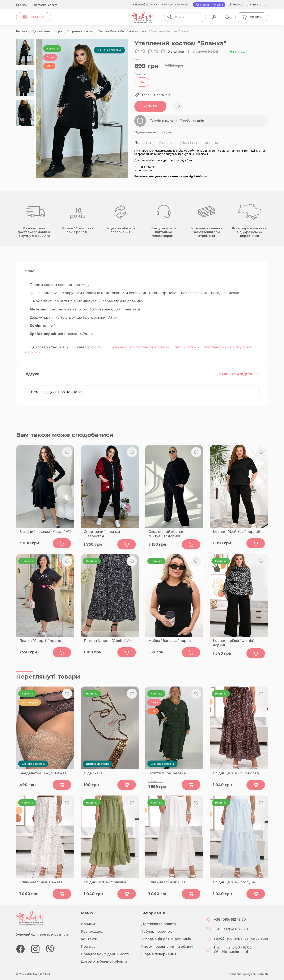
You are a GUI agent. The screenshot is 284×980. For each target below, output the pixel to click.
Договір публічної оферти (104, 961)
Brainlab (262, 974)
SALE (102, 347)
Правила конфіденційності (105, 954)
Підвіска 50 (94, 773)
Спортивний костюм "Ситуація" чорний (167, 534)
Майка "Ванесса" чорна (170, 641)
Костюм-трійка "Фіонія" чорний (234, 643)
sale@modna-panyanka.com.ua (248, 5)
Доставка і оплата (46, 5)
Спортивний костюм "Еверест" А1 (102, 534)
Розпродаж (91, 931)
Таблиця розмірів (157, 931)
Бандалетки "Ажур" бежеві (43, 773)
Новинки (118, 347)
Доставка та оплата (159, 924)
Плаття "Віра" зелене (167, 773)
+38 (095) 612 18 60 (145, 5)
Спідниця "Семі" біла (167, 882)
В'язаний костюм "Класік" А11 (45, 532)
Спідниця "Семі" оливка (105, 882)
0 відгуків (176, 51)
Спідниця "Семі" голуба (234, 882)
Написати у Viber (209, 5)
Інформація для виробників (166, 939)
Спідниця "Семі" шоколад (236, 773)
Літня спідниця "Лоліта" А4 (108, 641)
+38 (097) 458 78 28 (175, 5)
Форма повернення (159, 954)
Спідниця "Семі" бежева (41, 882)
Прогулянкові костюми (150, 347)
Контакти (89, 939)
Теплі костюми (187, 347)
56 (142, 82)
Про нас (21, 5)
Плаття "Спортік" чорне (40, 641)
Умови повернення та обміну (167, 947)
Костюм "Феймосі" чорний (237, 532)
